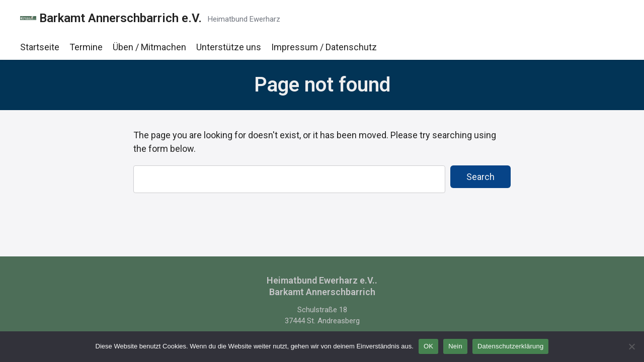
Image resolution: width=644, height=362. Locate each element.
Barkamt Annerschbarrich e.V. (120, 18)
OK (428, 346)
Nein (455, 346)
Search (480, 177)
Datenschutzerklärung (510, 346)
